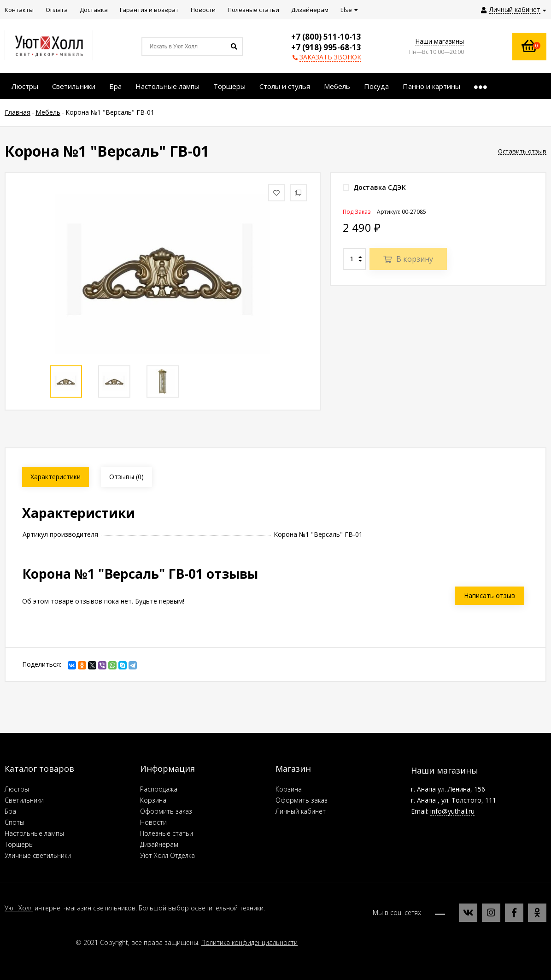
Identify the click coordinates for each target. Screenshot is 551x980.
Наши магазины (440, 41)
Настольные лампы (34, 833)
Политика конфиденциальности (249, 942)
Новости (153, 822)
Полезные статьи (167, 833)
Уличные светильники (38, 855)
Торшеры (19, 844)
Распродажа (159, 789)
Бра (10, 811)
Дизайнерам (159, 844)
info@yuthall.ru (452, 811)
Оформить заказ (166, 811)
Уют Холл (19, 908)
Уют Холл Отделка (167, 855)
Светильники (24, 800)
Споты (15, 822)
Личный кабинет (301, 811)
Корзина (153, 800)
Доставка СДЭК (374, 187)
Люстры (17, 789)
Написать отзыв (489, 596)
